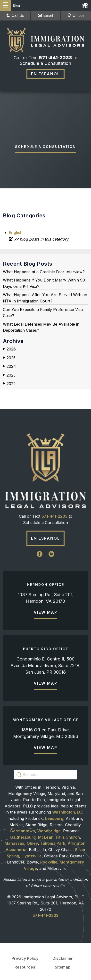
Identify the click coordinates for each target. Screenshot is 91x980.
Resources (25, 967)
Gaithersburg (23, 837)
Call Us (15, 15)
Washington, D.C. (68, 812)
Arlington (77, 843)
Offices (76, 15)
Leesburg (54, 818)
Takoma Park (53, 843)
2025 (9, 358)
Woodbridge (49, 831)
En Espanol (45, 538)
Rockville (49, 862)
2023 (9, 375)
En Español (45, 74)
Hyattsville (32, 856)
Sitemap (63, 967)
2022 (9, 384)
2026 (9, 349)
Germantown (23, 831)
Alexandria (16, 850)
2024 (9, 366)
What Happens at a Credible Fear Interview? (44, 272)
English (16, 233)
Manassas (14, 843)
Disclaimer (63, 958)
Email (45, 15)
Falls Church (68, 837)
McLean (46, 837)
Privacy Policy (25, 958)
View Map (45, 612)
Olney (32, 843)
